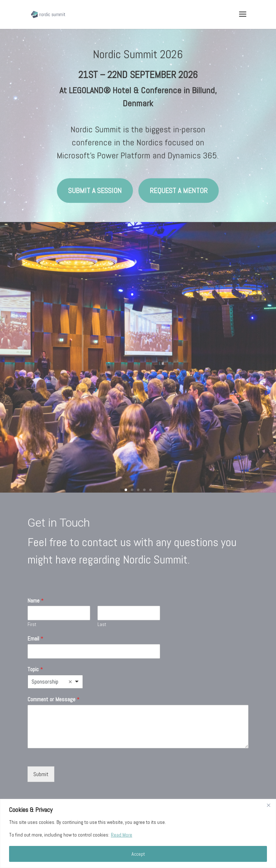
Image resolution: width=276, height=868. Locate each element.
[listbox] (55, 682)
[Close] (268, 805)
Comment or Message (54, 699)
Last (102, 625)
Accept (138, 854)
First (32, 625)
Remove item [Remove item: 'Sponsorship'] (70, 682)
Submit (41, 774)
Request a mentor (179, 183)
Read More (122, 835)
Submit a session (95, 183)
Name (36, 601)
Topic (35, 669)
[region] (138, 833)
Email (35, 639)
